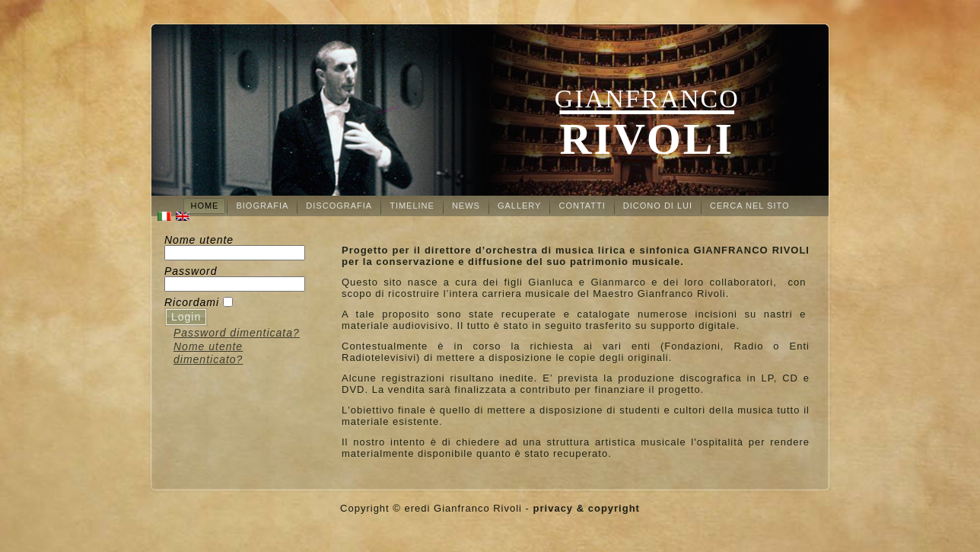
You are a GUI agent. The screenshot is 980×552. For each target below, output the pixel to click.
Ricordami (192, 302)
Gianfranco (647, 99)
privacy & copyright (587, 508)
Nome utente (199, 240)
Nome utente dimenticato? (208, 353)
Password (191, 271)
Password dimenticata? (237, 333)
